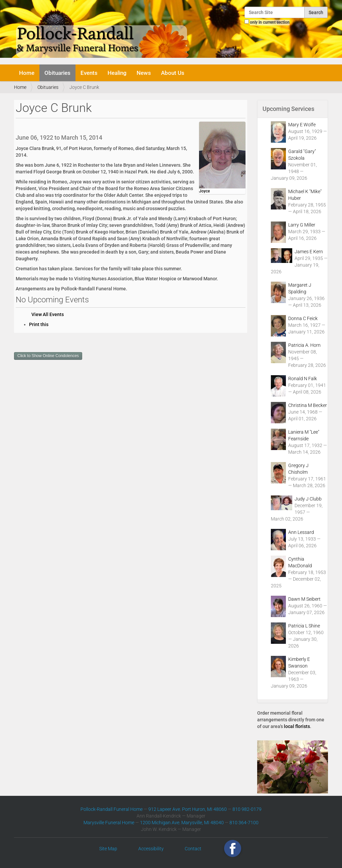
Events (89, 73)
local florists (297, 726)
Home (27, 73)
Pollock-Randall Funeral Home (112, 809)
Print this (39, 324)
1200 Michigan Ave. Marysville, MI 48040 (182, 823)
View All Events (48, 314)
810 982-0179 (247, 809)
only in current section (270, 22)
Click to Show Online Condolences (48, 356)
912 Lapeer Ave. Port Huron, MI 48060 (188, 809)
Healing (117, 73)
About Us (173, 73)
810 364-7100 (244, 823)
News (144, 73)
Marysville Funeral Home (109, 823)
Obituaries (57, 73)
